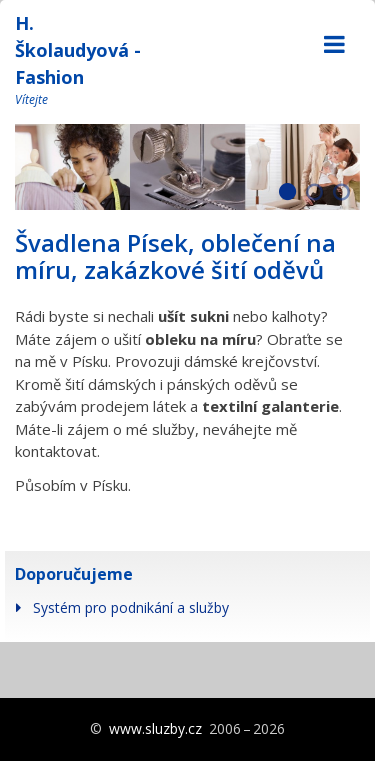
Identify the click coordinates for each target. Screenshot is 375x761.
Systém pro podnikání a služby (131, 607)
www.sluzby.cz (155, 728)
